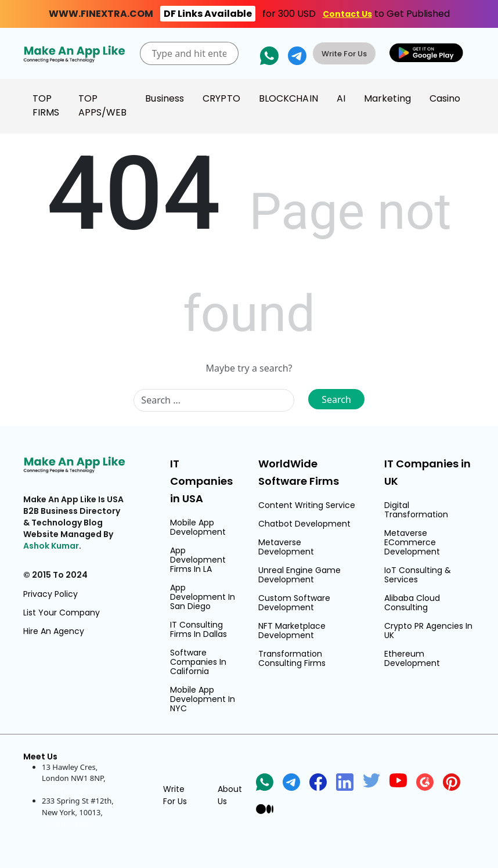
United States (66, 823)
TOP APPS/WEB (103, 105)
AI (341, 98)
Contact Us (347, 14)
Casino (445, 98)
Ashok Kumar (51, 546)
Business (165, 98)
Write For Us (344, 54)
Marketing (387, 98)
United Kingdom (71, 790)
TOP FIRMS (46, 105)
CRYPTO (221, 98)
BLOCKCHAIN (288, 98)
